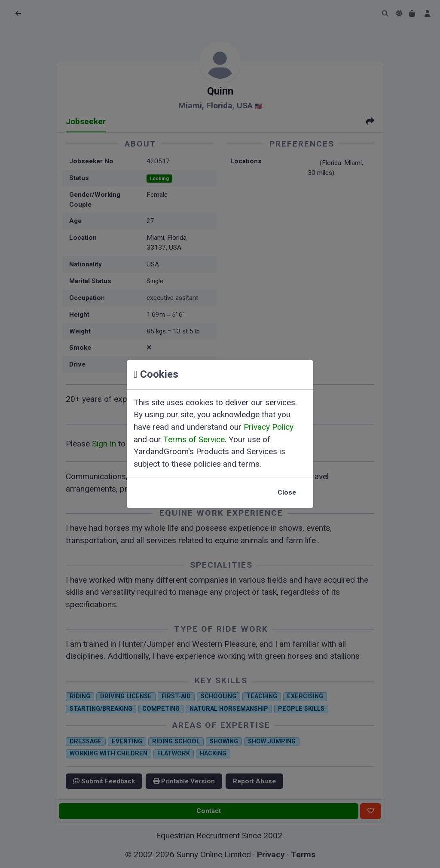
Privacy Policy (269, 427)
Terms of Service (194, 439)
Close (287, 492)
